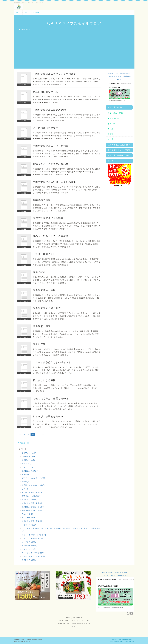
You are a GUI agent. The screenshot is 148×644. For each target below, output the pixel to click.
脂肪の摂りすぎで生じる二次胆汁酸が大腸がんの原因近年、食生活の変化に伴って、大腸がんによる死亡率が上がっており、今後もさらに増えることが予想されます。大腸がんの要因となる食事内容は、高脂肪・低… (67, 226)
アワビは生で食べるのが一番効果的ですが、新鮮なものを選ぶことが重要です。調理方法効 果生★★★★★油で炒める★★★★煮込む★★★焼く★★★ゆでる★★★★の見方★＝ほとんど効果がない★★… (67, 136)
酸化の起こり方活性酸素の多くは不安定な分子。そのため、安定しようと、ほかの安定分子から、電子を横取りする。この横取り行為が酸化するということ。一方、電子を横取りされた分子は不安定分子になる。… (67, 316)
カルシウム (27, 514)
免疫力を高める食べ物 (32, 510)
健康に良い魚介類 (30, 471)
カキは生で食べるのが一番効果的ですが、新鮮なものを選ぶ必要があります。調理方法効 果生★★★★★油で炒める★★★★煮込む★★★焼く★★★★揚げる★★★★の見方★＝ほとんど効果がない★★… (67, 172)
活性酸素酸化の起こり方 (47, 308)
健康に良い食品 (115, 107)
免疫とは (27, 464)
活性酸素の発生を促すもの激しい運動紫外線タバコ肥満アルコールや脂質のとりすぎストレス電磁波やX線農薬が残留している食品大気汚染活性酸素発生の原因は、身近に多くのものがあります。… (67, 298)
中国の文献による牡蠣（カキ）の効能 (54, 182)
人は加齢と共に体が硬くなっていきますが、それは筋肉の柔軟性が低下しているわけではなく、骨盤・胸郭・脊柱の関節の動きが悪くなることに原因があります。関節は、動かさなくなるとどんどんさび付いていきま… (67, 370)
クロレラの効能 (29, 560)
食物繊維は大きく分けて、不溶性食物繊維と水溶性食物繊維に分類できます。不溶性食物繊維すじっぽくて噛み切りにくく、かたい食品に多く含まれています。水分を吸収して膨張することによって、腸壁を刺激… (67, 208)
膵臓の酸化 (39, 272)
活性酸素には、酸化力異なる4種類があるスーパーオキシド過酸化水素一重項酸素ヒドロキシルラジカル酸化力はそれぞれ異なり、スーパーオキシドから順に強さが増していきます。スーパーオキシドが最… (67, 334)
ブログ (27, 12)
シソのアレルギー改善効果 (34, 538)
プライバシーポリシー (73, 623)
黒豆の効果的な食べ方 (46, 92)
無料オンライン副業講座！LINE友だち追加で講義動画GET (119, 76)
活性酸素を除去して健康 (119, 150)
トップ (18, 12)
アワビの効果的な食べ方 (47, 128)
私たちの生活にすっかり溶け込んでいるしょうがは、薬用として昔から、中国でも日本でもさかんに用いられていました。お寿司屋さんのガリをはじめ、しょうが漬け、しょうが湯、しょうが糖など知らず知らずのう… (67, 424)
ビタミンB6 (28, 467)
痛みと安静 (39, 344)
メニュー (85, 621)
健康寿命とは (28, 460)
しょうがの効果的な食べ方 (48, 416)
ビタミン (27, 489)
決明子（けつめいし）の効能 (35, 478)
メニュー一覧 (28, 518)
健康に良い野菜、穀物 (32, 503)
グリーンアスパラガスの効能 (35, 556)
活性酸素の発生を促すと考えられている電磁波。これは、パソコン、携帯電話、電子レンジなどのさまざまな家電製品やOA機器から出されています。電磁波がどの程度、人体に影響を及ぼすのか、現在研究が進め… (67, 244)
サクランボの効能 (30, 546)
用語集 (26, 482)
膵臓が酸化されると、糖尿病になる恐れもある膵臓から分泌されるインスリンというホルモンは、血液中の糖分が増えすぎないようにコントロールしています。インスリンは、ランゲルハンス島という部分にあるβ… (67, 280)
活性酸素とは (28, 456)
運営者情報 (86, 623)
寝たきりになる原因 (44, 380)
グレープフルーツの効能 (33, 553)
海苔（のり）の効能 (31, 496)
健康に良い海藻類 (30, 500)
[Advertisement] (74, 49)
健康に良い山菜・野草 (32, 521)
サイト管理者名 (27, 640)
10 (33, 434)
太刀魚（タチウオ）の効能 (34, 492)
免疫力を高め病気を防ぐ (119, 145)
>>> (43, 434)
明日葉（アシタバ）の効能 (34, 485)
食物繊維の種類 (42, 200)
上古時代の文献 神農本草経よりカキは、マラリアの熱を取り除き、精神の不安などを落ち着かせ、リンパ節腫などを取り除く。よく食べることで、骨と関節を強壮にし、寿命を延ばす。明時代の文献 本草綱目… (67, 190)
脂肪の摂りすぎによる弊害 (48, 218)
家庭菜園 (27, 474)
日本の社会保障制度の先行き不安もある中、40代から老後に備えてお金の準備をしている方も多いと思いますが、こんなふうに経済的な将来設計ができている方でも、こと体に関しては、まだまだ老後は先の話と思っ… (67, 406)
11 (38, 434)
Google (36, 12)
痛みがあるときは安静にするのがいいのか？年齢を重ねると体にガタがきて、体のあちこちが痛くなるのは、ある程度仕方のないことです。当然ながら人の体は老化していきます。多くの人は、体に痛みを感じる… (67, 352)
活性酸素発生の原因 (44, 290)
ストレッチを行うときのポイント (52, 362)
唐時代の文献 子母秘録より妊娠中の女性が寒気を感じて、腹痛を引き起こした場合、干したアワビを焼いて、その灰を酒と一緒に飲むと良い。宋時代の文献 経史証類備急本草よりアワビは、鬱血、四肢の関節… (67, 154)
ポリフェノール (29, 453)
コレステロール (29, 549)
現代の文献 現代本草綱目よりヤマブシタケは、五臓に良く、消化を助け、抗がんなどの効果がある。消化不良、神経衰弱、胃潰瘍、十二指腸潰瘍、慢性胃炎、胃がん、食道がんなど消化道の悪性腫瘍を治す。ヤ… (67, 82)
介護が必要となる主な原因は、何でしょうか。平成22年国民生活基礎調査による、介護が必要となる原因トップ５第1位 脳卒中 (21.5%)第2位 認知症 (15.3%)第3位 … (69, 388)
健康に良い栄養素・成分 (33, 507)
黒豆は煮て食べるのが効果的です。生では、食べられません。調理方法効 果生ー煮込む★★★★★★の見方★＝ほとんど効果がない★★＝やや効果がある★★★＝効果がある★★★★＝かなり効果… (67, 100)
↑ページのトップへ (66, 621)
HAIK (133, 641)
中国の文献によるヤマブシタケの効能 (54, 74)
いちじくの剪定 (29, 525)
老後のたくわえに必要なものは (51, 398)
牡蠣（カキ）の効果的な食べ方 (51, 164)
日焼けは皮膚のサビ (44, 254)
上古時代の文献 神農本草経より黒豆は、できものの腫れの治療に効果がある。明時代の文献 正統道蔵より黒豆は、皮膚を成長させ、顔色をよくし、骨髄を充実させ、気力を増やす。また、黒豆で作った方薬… (67, 118)
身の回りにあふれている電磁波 (51, 236)
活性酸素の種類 (42, 326)
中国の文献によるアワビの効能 (51, 146)
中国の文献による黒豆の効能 (49, 110)
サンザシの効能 (29, 542)
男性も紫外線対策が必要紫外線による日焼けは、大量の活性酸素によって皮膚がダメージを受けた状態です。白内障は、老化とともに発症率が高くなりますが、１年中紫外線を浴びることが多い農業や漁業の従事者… (67, 262)
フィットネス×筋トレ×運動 (34, 535)
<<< (20, 434)
